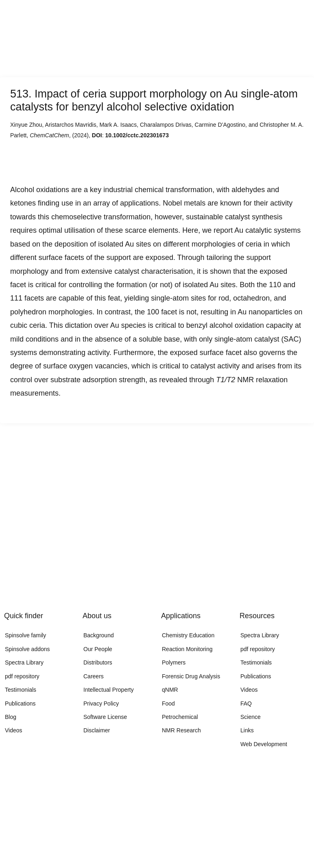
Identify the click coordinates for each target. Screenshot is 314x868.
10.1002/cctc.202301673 (137, 135)
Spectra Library (24, 662)
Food (168, 703)
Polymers (174, 662)
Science (251, 717)
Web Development (264, 744)
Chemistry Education (188, 635)
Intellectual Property (109, 690)
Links (247, 730)
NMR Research (181, 730)
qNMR (170, 690)
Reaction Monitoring (187, 649)
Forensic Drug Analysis (191, 676)
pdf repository (22, 676)
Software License (105, 717)
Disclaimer (97, 730)
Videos (14, 730)
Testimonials (21, 690)
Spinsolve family (25, 635)
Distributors (98, 662)
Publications (20, 703)
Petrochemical (180, 717)
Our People (98, 649)
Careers (94, 676)
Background (99, 635)
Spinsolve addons (27, 649)
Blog (11, 717)
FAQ (246, 703)
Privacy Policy (101, 703)
